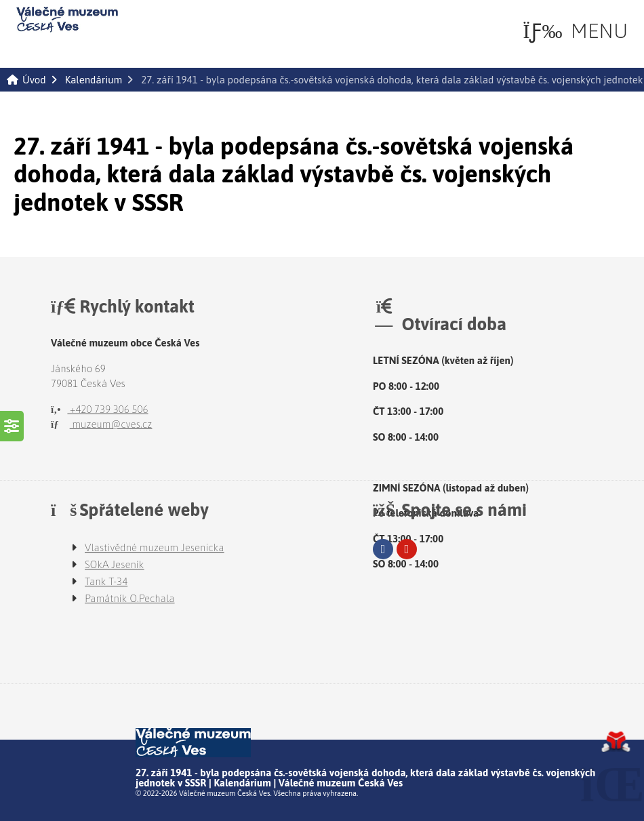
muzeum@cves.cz (101, 424)
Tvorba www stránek (616, 742)
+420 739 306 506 (100, 409)
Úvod (67, 20)
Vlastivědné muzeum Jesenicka (155, 547)
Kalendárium (94, 80)
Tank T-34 (106, 581)
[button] (575, 31)
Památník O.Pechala (130, 598)
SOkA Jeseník (115, 564)
